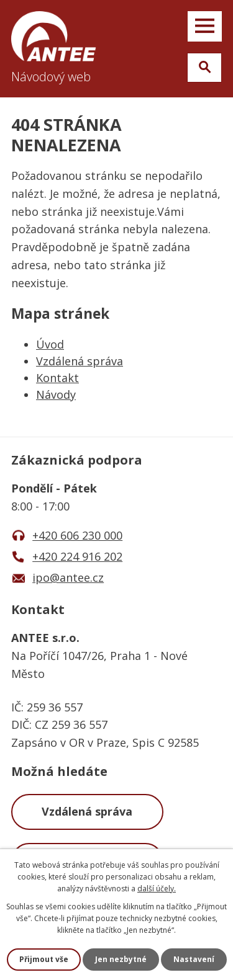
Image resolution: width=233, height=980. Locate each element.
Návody (56, 394)
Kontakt (57, 378)
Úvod (50, 344)
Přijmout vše (44, 959)
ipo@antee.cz (68, 577)
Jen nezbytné (121, 959)
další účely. (157, 889)
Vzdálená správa (80, 361)
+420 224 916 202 (77, 556)
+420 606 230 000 (77, 535)
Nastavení (194, 959)
